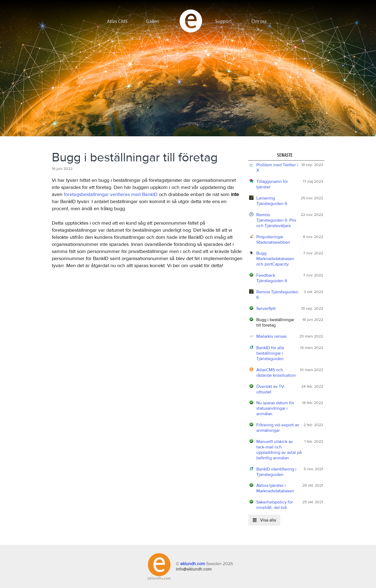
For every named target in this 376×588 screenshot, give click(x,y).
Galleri (153, 22)
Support (223, 22)
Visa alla (264, 520)
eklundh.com (193, 564)
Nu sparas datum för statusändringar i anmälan (275, 408)
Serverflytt (266, 309)
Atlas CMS (117, 22)
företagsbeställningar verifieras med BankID (111, 195)
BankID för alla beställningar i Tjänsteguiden (270, 353)
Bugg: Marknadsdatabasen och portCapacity (275, 259)
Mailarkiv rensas (271, 336)
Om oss (259, 22)
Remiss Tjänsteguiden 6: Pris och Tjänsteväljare (276, 220)
